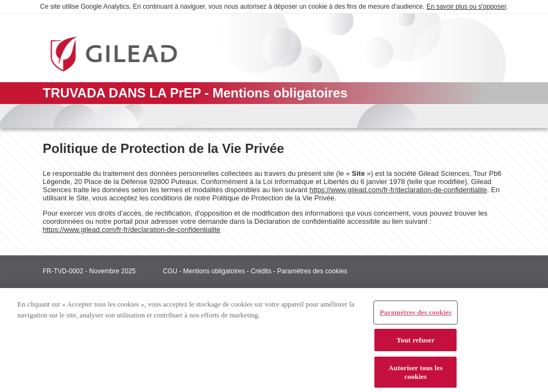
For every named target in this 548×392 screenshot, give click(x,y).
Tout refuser (416, 344)
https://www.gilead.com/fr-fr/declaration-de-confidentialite (398, 190)
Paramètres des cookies (312, 271)
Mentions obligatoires (214, 271)
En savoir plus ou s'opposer (466, 7)
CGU (170, 271)
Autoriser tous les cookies (416, 376)
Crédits (261, 271)
